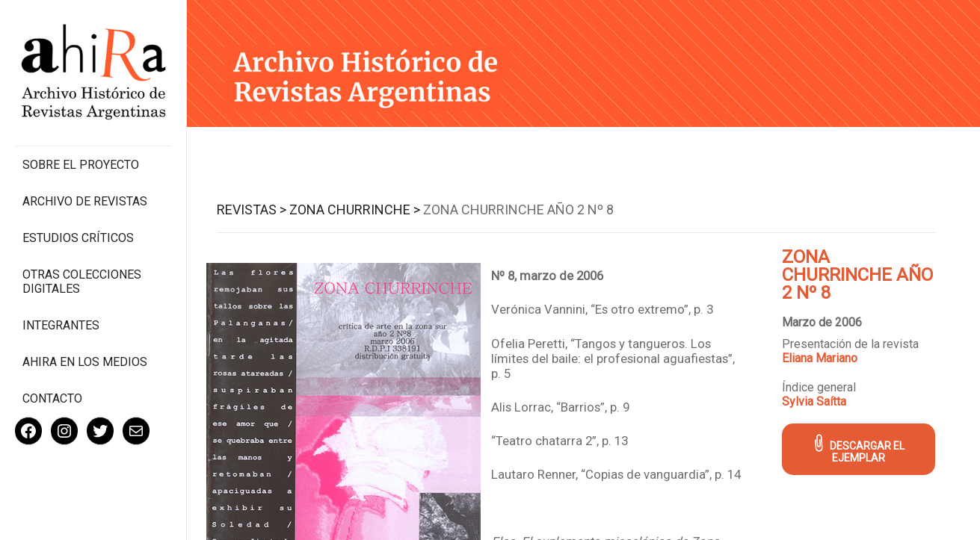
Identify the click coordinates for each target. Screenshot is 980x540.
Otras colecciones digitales (82, 282)
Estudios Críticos (78, 238)
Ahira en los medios (85, 362)
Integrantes (61, 325)
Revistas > (252, 210)
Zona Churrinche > (355, 210)
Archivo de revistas (85, 201)
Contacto (52, 398)
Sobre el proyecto (81, 165)
